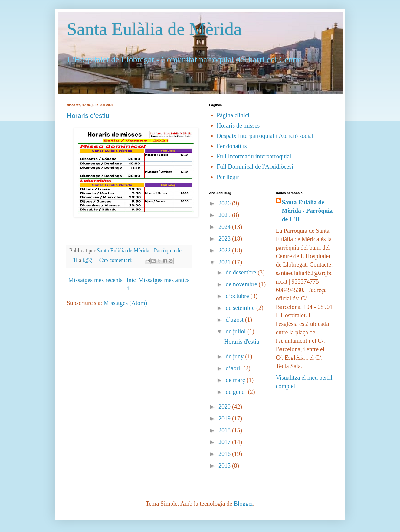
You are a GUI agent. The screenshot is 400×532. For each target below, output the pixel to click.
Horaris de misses (238, 125)
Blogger (243, 504)
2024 (225, 227)
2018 (225, 430)
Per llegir (228, 177)
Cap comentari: (117, 260)
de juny (235, 356)
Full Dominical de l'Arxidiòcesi (255, 167)
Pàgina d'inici (233, 115)
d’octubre (238, 296)
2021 (225, 262)
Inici (131, 284)
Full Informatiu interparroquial (254, 156)
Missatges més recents (95, 280)
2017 (225, 442)
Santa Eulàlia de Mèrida (154, 29)
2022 (225, 250)
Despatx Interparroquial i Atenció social (265, 136)
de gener (237, 392)
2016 (225, 454)
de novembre (242, 284)
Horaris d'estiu (88, 116)
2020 (225, 407)
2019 (225, 418)
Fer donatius (232, 146)
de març (236, 380)
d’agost (235, 320)
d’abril (234, 368)
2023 (225, 238)
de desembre (242, 272)
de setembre (241, 308)
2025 (225, 215)
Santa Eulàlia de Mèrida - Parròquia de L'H (307, 211)
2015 (225, 465)
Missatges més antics (164, 280)
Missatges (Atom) (125, 303)
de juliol (236, 331)
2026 (225, 203)
